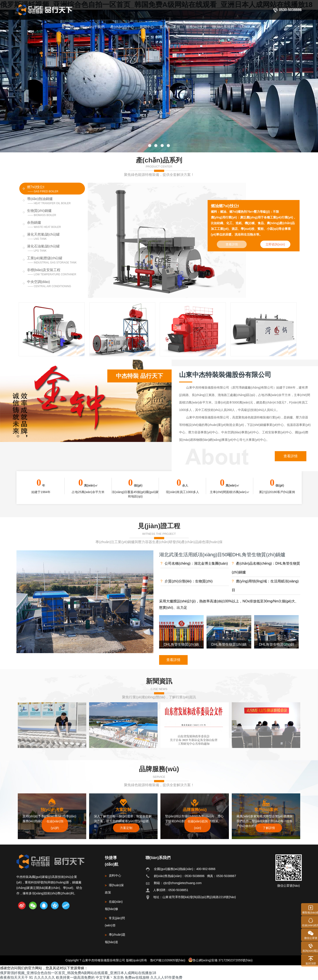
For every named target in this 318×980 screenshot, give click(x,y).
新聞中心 (147, 27)
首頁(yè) (68, 27)
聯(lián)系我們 (223, 27)
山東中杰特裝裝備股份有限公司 (225, 375)
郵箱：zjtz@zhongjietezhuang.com (178, 883)
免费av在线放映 (137, 977)
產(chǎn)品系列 (159, 160)
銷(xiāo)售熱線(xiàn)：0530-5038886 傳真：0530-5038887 (195, 876)
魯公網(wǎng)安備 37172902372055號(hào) (220, 960)
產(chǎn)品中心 (122, 27)
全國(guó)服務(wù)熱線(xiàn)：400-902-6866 (185, 869)
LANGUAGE (249, 27)
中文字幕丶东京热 (110, 977)
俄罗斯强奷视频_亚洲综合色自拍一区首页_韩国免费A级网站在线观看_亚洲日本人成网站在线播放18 (78, 973)
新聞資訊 (159, 681)
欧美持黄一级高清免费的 (75, 977)
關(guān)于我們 (92, 27)
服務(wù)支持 (196, 27)
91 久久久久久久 (42, 977)
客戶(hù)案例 (170, 27)
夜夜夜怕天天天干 (14, 977)
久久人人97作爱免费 (166, 977)
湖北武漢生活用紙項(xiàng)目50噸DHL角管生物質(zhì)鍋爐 (222, 555)
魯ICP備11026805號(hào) (168, 960)
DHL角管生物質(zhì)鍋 (181, 644)
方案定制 (126, 828)
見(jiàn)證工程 (159, 526)
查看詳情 (291, 456)
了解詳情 (269, 828)
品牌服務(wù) (159, 769)
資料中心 (113, 876)
